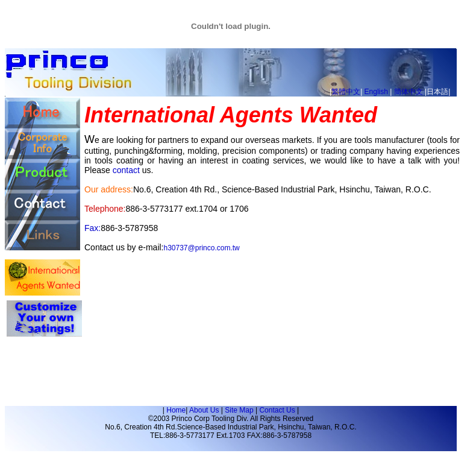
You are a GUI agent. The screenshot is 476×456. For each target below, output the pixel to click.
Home (176, 410)
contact (126, 170)
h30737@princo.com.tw (202, 248)
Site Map (239, 410)
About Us (204, 410)
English (376, 92)
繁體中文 (346, 92)
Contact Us (277, 410)
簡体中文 (409, 92)
